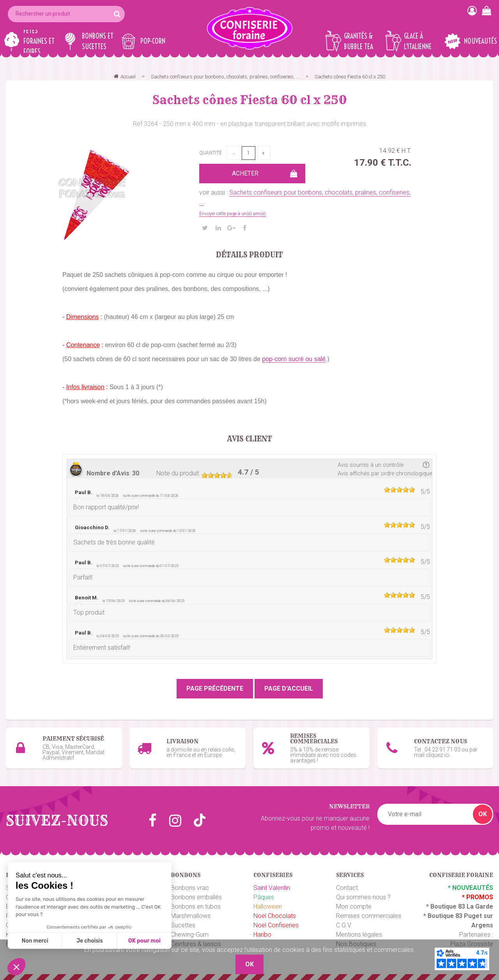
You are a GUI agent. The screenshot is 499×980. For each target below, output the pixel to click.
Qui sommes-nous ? (363, 897)
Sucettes (183, 925)
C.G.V (344, 925)
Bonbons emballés (196, 897)
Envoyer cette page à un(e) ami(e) (233, 214)
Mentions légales (359, 935)
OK (483, 814)
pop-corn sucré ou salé (294, 359)
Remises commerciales (369, 916)
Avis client (250, 439)
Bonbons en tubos (196, 906)
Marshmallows (191, 916)
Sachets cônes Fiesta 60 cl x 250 (250, 100)
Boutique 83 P (448, 916)
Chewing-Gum (190, 935)
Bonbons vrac (190, 888)
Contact (347, 888)
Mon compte (354, 906)
